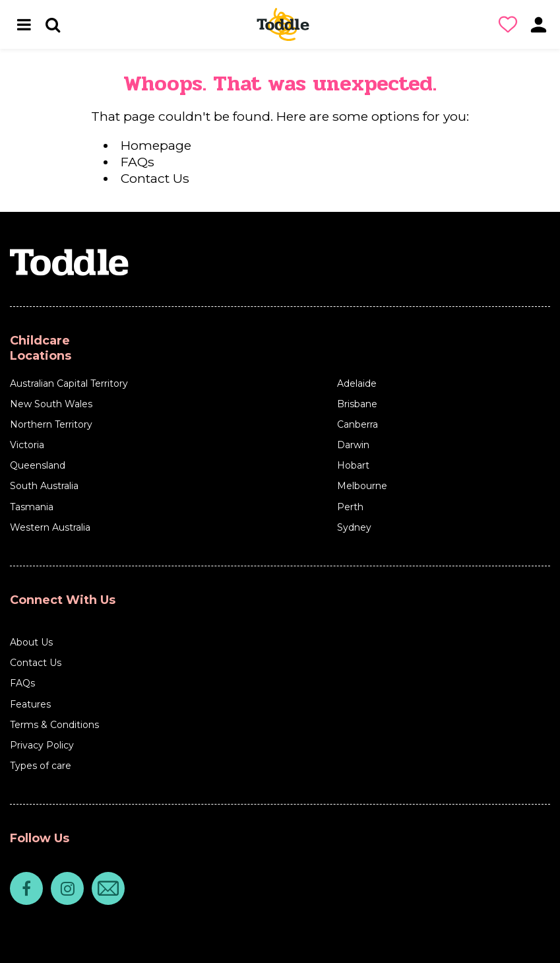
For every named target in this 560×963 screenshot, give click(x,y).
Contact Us (155, 178)
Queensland (38, 465)
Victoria (27, 445)
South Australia (44, 486)
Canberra (358, 424)
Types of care (41, 766)
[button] (511, 24)
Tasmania (32, 507)
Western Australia (50, 527)
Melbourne (362, 486)
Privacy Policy (42, 745)
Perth (350, 507)
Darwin (353, 445)
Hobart (353, 465)
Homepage (156, 145)
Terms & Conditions (54, 725)
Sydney (354, 527)
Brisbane (357, 404)
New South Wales (51, 404)
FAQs (138, 162)
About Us (31, 642)
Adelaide (357, 383)
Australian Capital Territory (69, 383)
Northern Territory (51, 424)
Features (30, 704)
